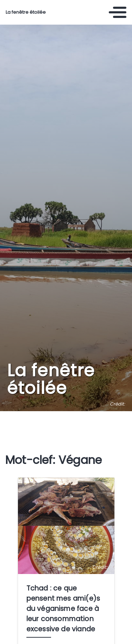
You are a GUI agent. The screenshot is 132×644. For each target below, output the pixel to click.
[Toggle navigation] (118, 12)
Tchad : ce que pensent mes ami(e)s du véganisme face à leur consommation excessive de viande (63, 609)
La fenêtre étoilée (26, 12)
